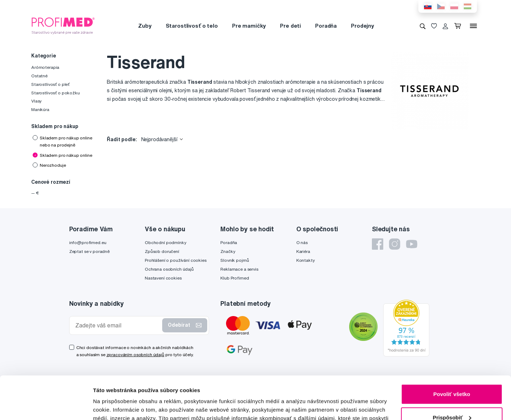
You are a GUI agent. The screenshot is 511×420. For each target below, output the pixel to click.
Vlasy (36, 101)
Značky (228, 251)
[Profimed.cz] (63, 26)
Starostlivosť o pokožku (56, 93)
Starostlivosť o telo (192, 26)
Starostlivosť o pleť (50, 84)
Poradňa (326, 26)
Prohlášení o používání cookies (176, 260)
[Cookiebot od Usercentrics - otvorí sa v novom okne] (46, 406)
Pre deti (290, 26)
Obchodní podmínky (166, 242)
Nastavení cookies (163, 278)
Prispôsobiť (452, 377)
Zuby (145, 26)
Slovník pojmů (235, 260)
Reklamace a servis (239, 269)
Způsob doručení (162, 251)
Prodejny (362, 26)
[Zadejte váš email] (117, 325)
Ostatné (39, 76)
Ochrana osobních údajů (169, 269)
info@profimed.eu (88, 242)
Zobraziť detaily (113, 406)
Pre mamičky (249, 26)
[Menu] (473, 26)
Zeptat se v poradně (89, 251)
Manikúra (40, 109)
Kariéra (303, 251)
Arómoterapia (45, 67)
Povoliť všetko (452, 354)
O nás (302, 242)
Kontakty (306, 260)
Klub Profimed (235, 278)
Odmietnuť (452, 400)
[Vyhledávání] (423, 26)
